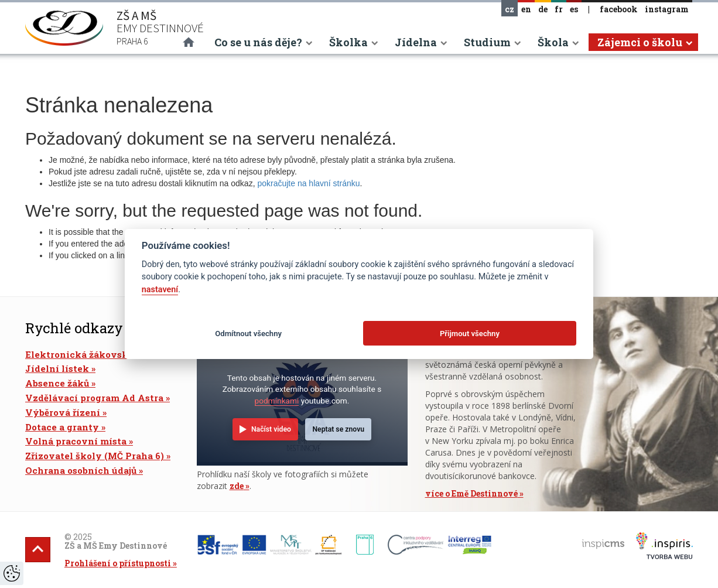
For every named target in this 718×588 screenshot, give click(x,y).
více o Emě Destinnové (471, 493)
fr (559, 9)
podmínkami (277, 401)
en (526, 9)
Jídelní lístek (57, 368)
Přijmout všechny (470, 334)
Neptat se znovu (338, 429)
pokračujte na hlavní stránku (308, 183)
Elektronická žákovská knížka (97, 354)
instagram (667, 9)
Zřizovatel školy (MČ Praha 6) (95, 456)
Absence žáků (57, 383)
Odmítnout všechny (248, 334)
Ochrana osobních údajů (81, 470)
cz (510, 9)
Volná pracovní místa (76, 441)
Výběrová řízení (63, 412)
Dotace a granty (62, 427)
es (574, 9)
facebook (619, 9)
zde (237, 486)
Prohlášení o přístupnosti (118, 563)
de (543, 9)
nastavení (160, 290)
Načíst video (271, 429)
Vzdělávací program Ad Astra (94, 398)
